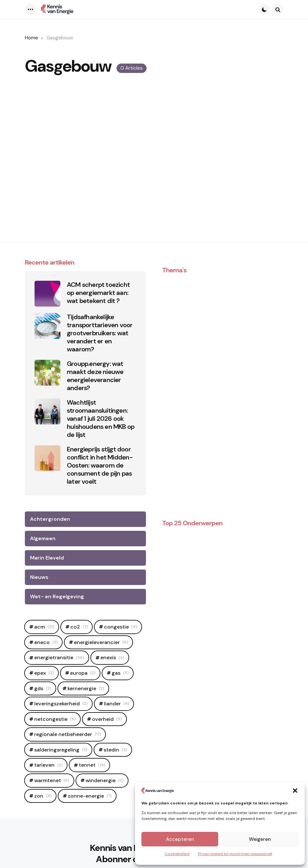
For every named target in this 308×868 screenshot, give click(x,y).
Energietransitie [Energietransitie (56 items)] (59, 657)
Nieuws (39, 577)
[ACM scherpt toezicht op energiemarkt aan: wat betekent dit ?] (47, 294)
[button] (295, 791)
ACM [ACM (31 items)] (44, 627)
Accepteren (180, 839)
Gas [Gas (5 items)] (120, 673)
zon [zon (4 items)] (43, 796)
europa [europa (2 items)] (83, 673)
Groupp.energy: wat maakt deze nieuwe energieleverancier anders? (95, 376)
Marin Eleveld (47, 558)
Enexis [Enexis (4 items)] (112, 657)
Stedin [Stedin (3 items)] (115, 750)
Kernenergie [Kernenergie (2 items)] (86, 688)
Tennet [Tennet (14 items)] (92, 765)
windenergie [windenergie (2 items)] (104, 780)
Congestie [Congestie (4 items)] (120, 627)
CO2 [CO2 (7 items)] (79, 627)
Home (31, 38)
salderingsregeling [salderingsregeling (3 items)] (61, 750)
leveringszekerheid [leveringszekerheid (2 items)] (61, 704)
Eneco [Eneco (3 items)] (46, 642)
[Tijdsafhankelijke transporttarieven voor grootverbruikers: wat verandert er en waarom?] (47, 326)
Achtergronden (50, 519)
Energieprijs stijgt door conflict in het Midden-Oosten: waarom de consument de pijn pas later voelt (100, 465)
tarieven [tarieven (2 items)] (48, 765)
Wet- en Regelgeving (57, 596)
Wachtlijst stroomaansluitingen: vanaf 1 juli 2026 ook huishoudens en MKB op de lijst (101, 419)
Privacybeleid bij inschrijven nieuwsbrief (235, 854)
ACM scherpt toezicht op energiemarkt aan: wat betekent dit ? (98, 293)
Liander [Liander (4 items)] (116, 704)
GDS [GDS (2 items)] (43, 688)
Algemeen (43, 538)
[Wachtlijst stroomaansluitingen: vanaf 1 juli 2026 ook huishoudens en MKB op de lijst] (47, 411)
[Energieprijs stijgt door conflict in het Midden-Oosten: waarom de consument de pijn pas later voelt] (47, 458)
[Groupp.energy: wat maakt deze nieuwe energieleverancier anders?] (47, 373)
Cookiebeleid (177, 854)
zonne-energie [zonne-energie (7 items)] (90, 796)
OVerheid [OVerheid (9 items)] (107, 719)
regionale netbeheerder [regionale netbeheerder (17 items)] (67, 734)
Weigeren (260, 839)
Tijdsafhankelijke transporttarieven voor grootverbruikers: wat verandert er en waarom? (100, 333)
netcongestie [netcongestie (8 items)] (55, 719)
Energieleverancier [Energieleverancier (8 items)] (101, 642)
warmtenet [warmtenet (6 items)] (52, 780)
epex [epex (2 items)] (44, 673)
